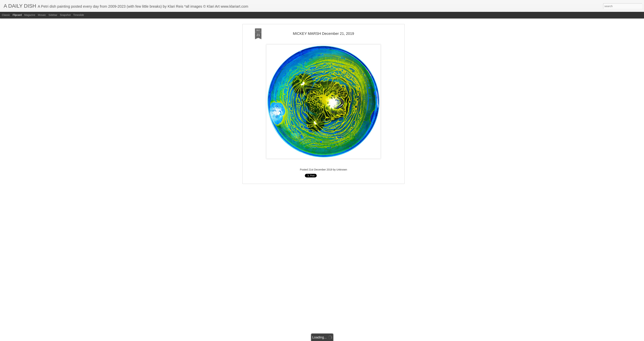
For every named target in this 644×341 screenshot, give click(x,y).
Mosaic (42, 15)
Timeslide (79, 15)
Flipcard (17, 15)
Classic (6, 15)
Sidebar (53, 15)
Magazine (30, 15)
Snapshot (65, 15)
